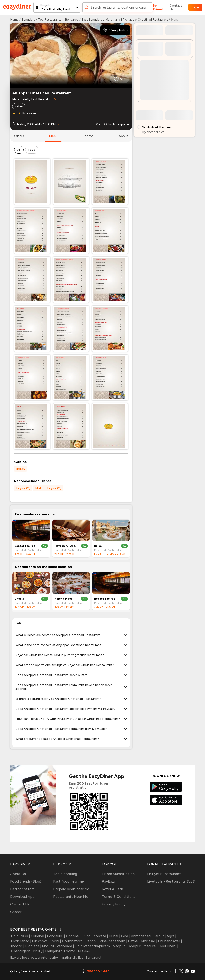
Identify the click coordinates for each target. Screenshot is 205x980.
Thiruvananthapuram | (93, 946)
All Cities (84, 951)
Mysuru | (48, 946)
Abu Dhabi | (168, 946)
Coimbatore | (73, 941)
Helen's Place (64, 599)
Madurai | (151, 946)
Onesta (19, 599)
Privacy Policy (114, 904)
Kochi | (55, 941)
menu (53, 136)
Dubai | (114, 936)
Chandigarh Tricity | (27, 951)
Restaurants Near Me (71, 897)
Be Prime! (158, 7)
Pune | (87, 936)
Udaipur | (135, 946)
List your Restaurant (164, 874)
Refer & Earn (112, 889)
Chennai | (73, 936)
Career (16, 912)
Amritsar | (148, 941)
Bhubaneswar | (170, 941)
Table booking (65, 874)
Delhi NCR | (20, 936)
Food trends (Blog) (26, 881)
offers (19, 136)
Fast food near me (69, 881)
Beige (98, 546)
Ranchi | (92, 941)
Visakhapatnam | (113, 941)
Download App (22, 897)
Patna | (133, 941)
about (123, 136)
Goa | (125, 936)
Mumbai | (38, 936)
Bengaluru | (56, 936)
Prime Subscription (118, 874)
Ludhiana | (33, 946)
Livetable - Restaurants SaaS (171, 881)
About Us (18, 874)
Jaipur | (159, 936)
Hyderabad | (21, 941)
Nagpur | (119, 946)
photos (88, 136)
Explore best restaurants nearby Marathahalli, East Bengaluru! (56, 958)
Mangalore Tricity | (60, 951)
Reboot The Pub (25, 546)
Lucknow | (40, 941)
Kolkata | (100, 936)
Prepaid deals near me (72, 889)
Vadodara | (65, 946)
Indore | (17, 946)
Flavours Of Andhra (66, 546)
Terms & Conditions (119, 897)
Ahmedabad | (141, 936)
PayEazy (109, 881)
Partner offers (22, 889)
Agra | (171, 936)
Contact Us (176, 7)
